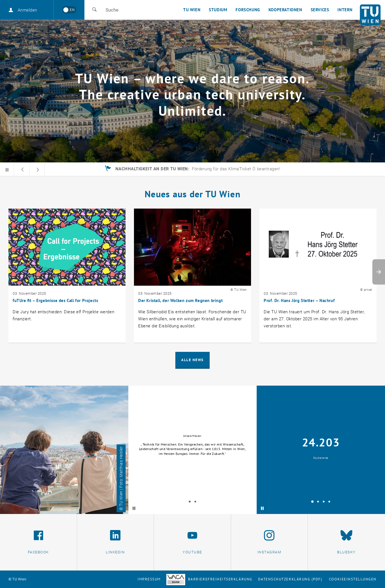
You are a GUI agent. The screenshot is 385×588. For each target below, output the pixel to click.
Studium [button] (218, 10)
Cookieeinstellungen (353, 579)
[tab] (190, 502)
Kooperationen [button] (285, 10)
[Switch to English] (69, 10)
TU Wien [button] (192, 10)
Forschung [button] (248, 10)
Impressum (149, 579)
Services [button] (320, 10)
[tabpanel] (192, 450)
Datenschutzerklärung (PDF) (290, 579)
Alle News (192, 360)
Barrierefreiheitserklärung (209, 579)
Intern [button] (345, 10)
